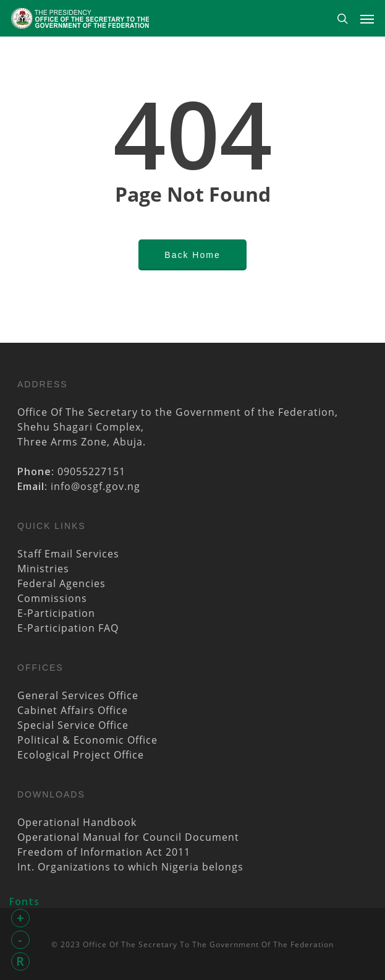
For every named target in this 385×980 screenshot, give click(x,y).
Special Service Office (73, 725)
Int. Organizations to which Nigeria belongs (130, 867)
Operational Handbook (77, 822)
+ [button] (21, 918)
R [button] (20, 961)
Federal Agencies (61, 583)
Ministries (43, 569)
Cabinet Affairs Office (73, 710)
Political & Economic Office (87, 740)
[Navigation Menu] (367, 19)
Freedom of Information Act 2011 (104, 852)
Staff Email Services (68, 554)
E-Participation (56, 613)
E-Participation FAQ (68, 628)
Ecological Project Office (81, 755)
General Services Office (78, 695)
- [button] (20, 939)
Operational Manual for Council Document (128, 837)
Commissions (52, 598)
